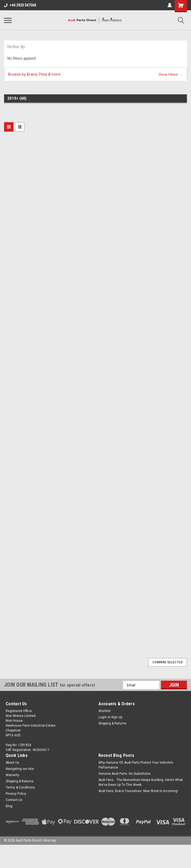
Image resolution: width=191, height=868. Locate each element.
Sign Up (117, 717)
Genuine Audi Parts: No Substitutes (125, 774)
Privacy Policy (16, 794)
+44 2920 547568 (20, 5)
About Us (12, 763)
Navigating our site (20, 769)
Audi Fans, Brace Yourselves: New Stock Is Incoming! (138, 791)
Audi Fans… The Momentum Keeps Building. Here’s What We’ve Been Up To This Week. (141, 782)
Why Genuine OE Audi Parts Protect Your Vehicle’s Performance (136, 765)
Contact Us (14, 800)
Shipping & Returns (112, 723)
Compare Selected (167, 662)
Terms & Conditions (20, 787)
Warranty (12, 775)
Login (103, 717)
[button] (95, 74)
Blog (9, 806)
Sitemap (50, 840)
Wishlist (105, 711)
